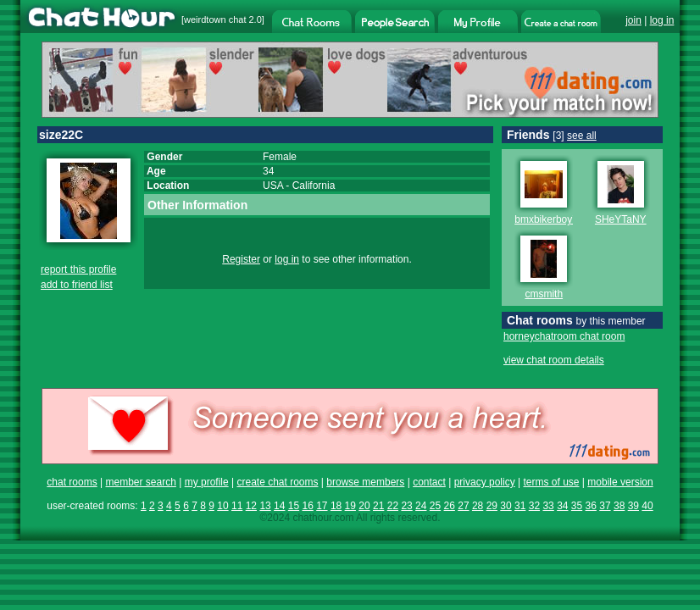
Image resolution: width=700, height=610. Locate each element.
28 (478, 506)
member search (140, 482)
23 (406, 506)
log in (662, 20)
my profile (207, 482)
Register (241, 259)
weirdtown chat (215, 19)
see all (582, 136)
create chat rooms (277, 482)
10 (222, 506)
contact (429, 482)
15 (294, 506)
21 (378, 506)
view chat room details (554, 360)
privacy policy (485, 482)
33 (548, 506)
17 (322, 506)
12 (251, 506)
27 (463, 506)
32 (534, 506)
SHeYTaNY (621, 219)
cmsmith (544, 294)
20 (364, 506)
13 (265, 506)
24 (421, 506)
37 (605, 506)
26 (450, 506)
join (633, 20)
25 (435, 506)
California (314, 186)
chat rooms (72, 482)
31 (520, 506)
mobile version (620, 482)
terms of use (551, 482)
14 (279, 506)
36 (591, 506)
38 (619, 506)
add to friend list (77, 285)
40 (647, 506)
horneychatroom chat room (564, 336)
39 (633, 506)
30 (506, 506)
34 (562, 506)
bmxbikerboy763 (552, 219)
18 (336, 506)
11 (237, 506)
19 (350, 506)
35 (577, 506)
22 (393, 506)
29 (492, 506)
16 (307, 506)
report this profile (78, 269)
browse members (365, 482)
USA (273, 186)
